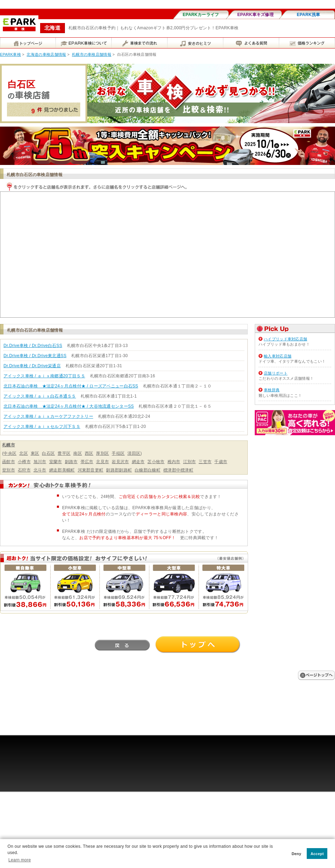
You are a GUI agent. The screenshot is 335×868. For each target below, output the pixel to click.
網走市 (138, 462)
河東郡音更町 (91, 470)
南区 (78, 453)
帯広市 (87, 462)
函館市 (9, 462)
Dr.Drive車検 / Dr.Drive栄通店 (32, 366)
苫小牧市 (156, 462)
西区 (89, 453)
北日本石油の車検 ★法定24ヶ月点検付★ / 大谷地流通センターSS (69, 406)
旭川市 (40, 462)
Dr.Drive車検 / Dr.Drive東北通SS (35, 356)
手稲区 (118, 453)
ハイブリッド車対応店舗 (285, 339)
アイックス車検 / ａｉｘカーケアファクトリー (48, 416)
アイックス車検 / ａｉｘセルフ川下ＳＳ (42, 427)
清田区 (134, 453)
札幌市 (9, 445)
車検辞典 (272, 390)
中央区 (10, 453)
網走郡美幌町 (62, 470)
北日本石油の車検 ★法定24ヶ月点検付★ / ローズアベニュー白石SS (71, 386)
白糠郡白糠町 (148, 470)
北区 (24, 453)
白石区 (48, 453)
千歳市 (221, 462)
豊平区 (64, 453)
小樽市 (24, 462)
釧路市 (71, 462)
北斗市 (40, 470)
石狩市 (24, 470)
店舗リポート (276, 373)
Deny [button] (297, 854)
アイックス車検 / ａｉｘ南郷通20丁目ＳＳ (44, 376)
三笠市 (205, 462)
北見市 (102, 462)
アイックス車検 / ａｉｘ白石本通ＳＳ (40, 396)
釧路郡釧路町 (119, 470)
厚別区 (102, 453)
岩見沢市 (120, 462)
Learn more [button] (20, 860)
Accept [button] (317, 854)
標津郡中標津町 (178, 470)
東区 (35, 453)
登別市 (9, 470)
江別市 (190, 462)
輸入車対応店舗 (278, 356)
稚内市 (174, 462)
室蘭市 (56, 462)
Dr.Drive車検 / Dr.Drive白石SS (33, 346)
